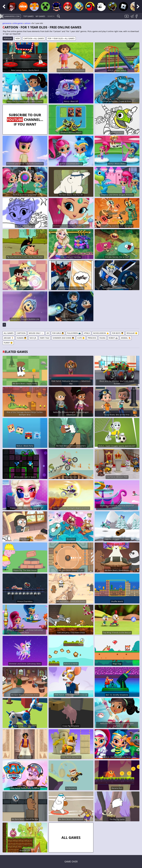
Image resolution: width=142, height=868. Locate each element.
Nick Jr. (33, 338)
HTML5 (87, 333)
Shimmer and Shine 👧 (63, 338)
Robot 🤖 (113, 338)
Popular (8, 38)
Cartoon (27, 23)
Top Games (28, 16)
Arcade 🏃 (9, 338)
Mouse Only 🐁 (36, 333)
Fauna (102, 338)
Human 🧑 (22, 338)
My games (40, 16)
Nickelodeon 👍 (101, 333)
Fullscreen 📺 (74, 333)
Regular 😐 (132, 333)
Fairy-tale (45, 338)
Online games (18, 23)
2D (48, 333)
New (18, 38)
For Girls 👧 (58, 333)
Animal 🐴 (126, 338)
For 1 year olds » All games (61, 38)
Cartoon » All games (34, 38)
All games (9, 333)
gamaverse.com (12, 16)
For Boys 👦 (118, 333)
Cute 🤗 (81, 338)
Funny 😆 (8, 343)
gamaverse (7, 23)
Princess (92, 338)
